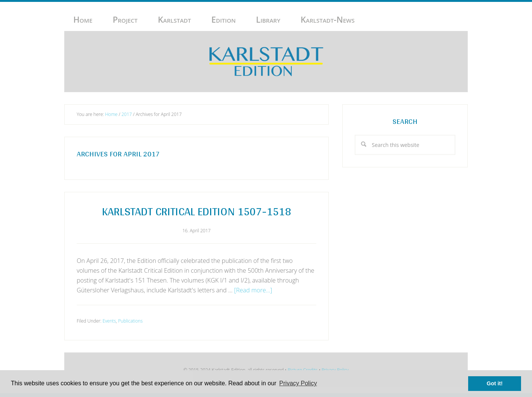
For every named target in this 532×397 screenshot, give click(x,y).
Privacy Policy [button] (298, 383)
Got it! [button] (495, 383)
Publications (131, 321)
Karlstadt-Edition (266, 62)
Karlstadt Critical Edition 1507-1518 (196, 211)
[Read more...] (253, 290)
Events (109, 321)
